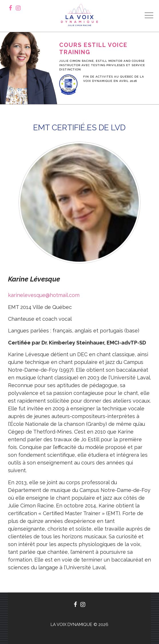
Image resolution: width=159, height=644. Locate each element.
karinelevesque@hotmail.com (44, 295)
